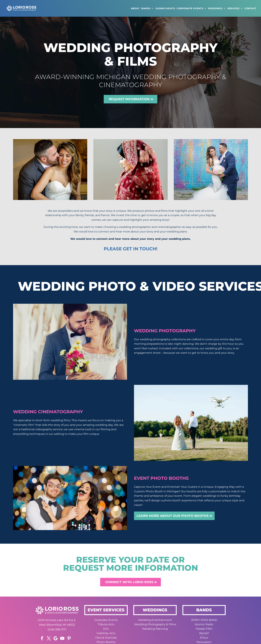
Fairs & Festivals (106, 638)
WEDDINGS (215, 8)
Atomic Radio (204, 624)
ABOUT (135, 8)
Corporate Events (190, 8)
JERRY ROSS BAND (204, 620)
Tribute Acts (106, 624)
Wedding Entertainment (155, 620)
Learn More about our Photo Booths (173, 516)
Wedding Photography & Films (155, 624)
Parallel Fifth (204, 629)
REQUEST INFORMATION (129, 99)
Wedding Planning (155, 629)
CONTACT (250, 8)
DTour (204, 638)
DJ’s (106, 629)
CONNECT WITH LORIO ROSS (129, 582)
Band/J (204, 633)
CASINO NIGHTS (165, 8)
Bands (146, 8)
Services (233, 8)
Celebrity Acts (106, 633)
